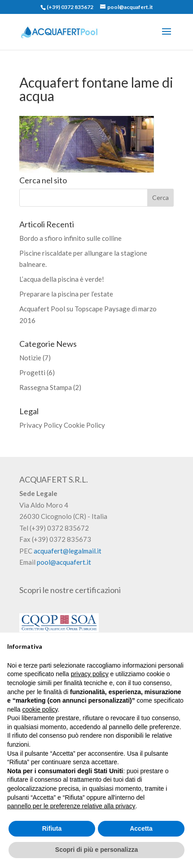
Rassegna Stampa (46, 387)
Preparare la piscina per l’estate (66, 294)
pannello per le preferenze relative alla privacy (71, 806)
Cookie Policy (84, 425)
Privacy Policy (41, 425)
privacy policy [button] (90, 674)
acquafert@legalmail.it (68, 551)
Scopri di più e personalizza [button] (96, 850)
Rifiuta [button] (52, 828)
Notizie (30, 358)
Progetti (32, 372)
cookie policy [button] (40, 709)
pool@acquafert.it (64, 562)
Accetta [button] (141, 828)
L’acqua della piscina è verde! (62, 279)
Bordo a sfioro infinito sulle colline (70, 238)
